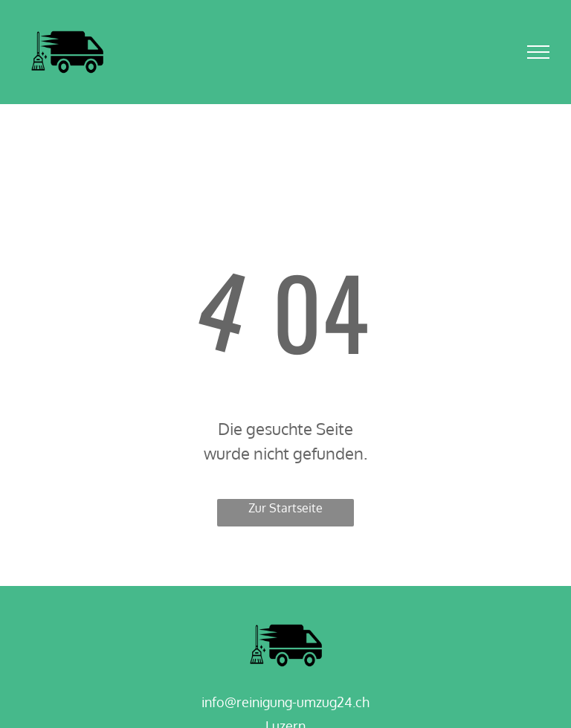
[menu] (538, 52)
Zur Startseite (285, 508)
